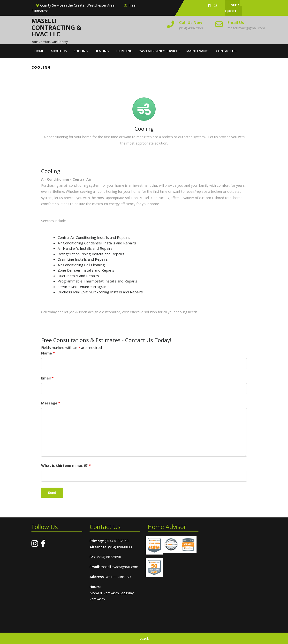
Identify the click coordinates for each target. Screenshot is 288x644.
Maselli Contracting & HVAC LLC (56, 27)
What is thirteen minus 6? (66, 465)
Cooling (81, 51)
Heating (102, 51)
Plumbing (124, 51)
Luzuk (144, 638)
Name (48, 353)
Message (51, 403)
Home (39, 51)
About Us (59, 51)
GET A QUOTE (232, 8)
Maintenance (198, 51)
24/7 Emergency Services (159, 51)
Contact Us (226, 51)
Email (47, 378)
